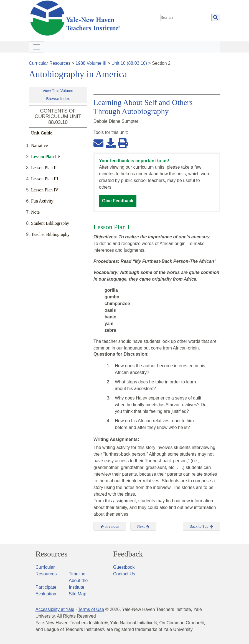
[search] (186, 18)
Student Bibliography (50, 223)
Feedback (128, 554)
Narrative (39, 145)
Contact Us (124, 574)
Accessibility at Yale (55, 609)
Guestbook (124, 567)
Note (35, 212)
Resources (51, 554)
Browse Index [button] (58, 99)
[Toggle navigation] (37, 47)
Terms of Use (91, 609)
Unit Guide (42, 133)
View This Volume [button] (58, 91)
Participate (46, 587)
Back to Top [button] (201, 526)
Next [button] (143, 526)
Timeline (77, 574)
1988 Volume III (91, 63)
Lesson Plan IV (45, 190)
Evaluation (46, 594)
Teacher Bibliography (50, 234)
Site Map (78, 594)
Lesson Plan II (44, 168)
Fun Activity (42, 201)
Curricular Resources (50, 63)
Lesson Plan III (45, 179)
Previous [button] (110, 526)
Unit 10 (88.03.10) (129, 63)
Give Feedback (118, 201)
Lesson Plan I (44, 157)
